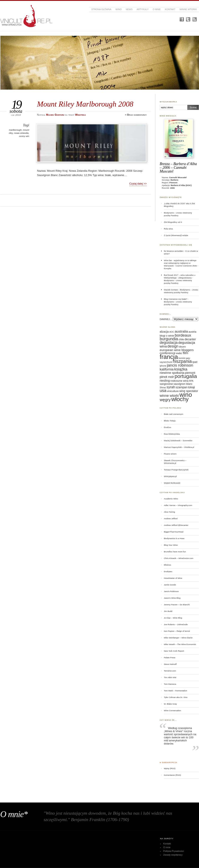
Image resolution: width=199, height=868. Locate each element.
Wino (119, 9)
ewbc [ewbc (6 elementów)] (179, 353)
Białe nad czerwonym (173, 414)
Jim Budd (168, 611)
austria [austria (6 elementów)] (192, 332)
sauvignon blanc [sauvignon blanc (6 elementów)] (183, 384)
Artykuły (143, 9)
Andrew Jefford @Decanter (176, 525)
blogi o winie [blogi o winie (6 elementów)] (167, 336)
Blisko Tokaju (170, 421)
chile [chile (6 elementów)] (181, 339)
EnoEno (167, 427)
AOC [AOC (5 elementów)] (172, 332)
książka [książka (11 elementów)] (181, 369)
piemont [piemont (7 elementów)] (190, 373)
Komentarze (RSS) (172, 775)
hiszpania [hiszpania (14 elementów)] (182, 361)
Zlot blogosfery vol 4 (173, 222)
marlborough (15, 130)
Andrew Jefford (171, 519)
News (129, 9)
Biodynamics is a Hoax (174, 538)
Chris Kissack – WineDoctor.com (179, 558)
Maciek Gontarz (171, 290)
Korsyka (168, 268)
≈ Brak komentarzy (136, 115)
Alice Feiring (169, 512)
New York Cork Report (174, 651)
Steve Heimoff (170, 664)
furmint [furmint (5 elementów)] (182, 358)
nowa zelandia (21, 133)
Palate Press (170, 658)
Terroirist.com (170, 671)
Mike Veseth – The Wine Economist (180, 644)
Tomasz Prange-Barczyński (176, 470)
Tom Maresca (170, 684)
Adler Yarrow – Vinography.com (178, 505)
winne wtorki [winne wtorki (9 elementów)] (169, 396)
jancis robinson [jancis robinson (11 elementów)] (180, 365)
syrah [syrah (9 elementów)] (171, 387)
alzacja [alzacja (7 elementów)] (164, 332)
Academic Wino (171, 499)
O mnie (157, 9)
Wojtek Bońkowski (172, 483)
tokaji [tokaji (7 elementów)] (191, 387)
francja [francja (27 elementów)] (169, 357)
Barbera (174, 180)
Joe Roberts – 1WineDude (176, 624)
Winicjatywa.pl (170, 476)
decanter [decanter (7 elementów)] (190, 339)
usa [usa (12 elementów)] (163, 391)
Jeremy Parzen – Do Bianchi (177, 605)
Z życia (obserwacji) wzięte (176, 235)
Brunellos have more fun (175, 552)
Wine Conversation (172, 710)
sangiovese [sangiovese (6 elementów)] (166, 384)
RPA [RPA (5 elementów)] (191, 381)
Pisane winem (170, 454)
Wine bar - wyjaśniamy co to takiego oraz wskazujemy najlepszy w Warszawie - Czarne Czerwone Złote (180, 263)
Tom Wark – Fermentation (176, 691)
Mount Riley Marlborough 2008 (85, 104)
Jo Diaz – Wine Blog (173, 618)
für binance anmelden (174, 251)
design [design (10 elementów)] (173, 346)
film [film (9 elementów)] (186, 353)
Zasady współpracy (173, 855)
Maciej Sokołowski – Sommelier (178, 441)
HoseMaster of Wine (173, 578)
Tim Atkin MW (170, 677)
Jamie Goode (170, 585)
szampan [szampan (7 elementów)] (182, 387)
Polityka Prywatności (174, 851)
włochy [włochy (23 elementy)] (180, 399)
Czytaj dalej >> (138, 184)
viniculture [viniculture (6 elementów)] (173, 391)
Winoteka (80, 115)
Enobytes (168, 571)
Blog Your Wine (171, 545)
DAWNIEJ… (166, 319)
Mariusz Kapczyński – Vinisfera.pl (179, 447)
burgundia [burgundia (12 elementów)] (169, 339)
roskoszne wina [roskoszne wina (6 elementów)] (179, 381)
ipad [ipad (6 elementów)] (195, 362)
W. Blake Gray (170, 704)
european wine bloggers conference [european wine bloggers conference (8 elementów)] (177, 351)
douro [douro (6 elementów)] (182, 347)
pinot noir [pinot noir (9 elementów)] (167, 377)
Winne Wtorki (188, 9)
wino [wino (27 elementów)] (186, 395)
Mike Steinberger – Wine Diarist (178, 638)
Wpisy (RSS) (170, 768)
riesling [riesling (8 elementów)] (165, 381)
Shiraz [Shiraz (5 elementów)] (163, 387)
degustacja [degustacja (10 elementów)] (169, 343)
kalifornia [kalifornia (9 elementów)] (167, 369)
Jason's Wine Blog (172, 598)
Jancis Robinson (171, 591)
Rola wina (168, 229)
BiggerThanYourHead (174, 532)
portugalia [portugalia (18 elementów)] (186, 376)
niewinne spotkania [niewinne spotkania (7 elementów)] (172, 373)
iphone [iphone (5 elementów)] (163, 366)
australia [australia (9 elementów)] (181, 331)
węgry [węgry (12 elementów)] (165, 400)
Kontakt (170, 9)
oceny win (24, 136)
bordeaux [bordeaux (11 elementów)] (183, 335)
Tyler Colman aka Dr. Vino (176, 697)
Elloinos (167, 565)
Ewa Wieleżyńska (172, 434)
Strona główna (101, 9)
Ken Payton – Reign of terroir (177, 631)
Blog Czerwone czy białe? (176, 299)
